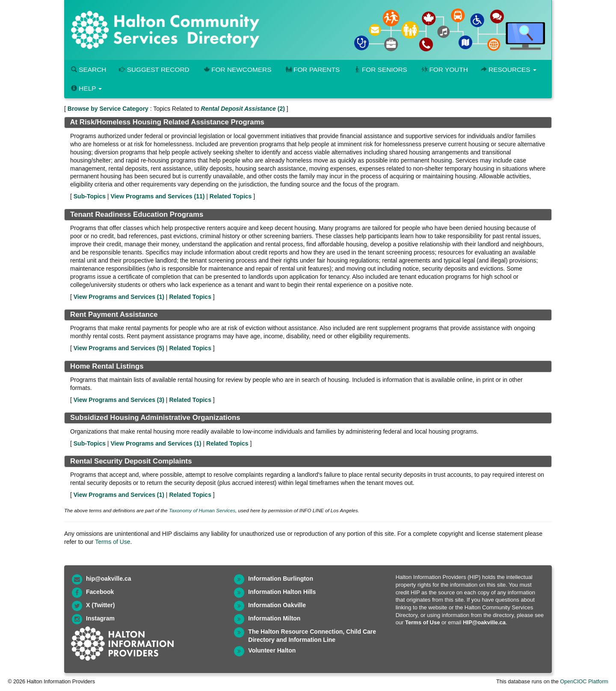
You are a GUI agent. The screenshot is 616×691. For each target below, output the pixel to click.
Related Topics (231, 196)
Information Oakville (277, 605)
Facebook (100, 592)
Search (89, 69)
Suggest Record (154, 69)
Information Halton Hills (282, 592)
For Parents (312, 69)
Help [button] (86, 88)
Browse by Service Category (108, 109)
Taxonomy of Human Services (202, 510)
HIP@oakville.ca (484, 622)
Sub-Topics (90, 196)
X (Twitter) (100, 605)
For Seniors (380, 69)
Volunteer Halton (272, 650)
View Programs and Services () (157, 196)
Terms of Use (113, 542)
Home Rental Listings (107, 366)
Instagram (100, 618)
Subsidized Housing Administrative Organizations (155, 418)
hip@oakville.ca (108, 579)
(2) (243, 109)
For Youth (444, 69)
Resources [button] (509, 69)
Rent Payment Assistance (114, 314)
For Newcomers (237, 69)
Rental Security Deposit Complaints (131, 461)
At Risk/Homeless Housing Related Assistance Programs (167, 122)
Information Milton (274, 618)
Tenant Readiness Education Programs (137, 214)
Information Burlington (281, 579)
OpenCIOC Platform (584, 682)
